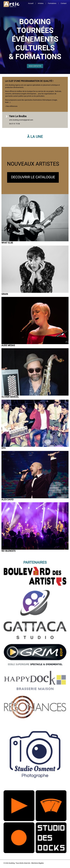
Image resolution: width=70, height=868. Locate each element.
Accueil (31, 3)
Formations (52, 3)
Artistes (41, 3)
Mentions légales (38, 863)
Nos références (12, 106)
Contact (64, 3)
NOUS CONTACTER (35, 66)
